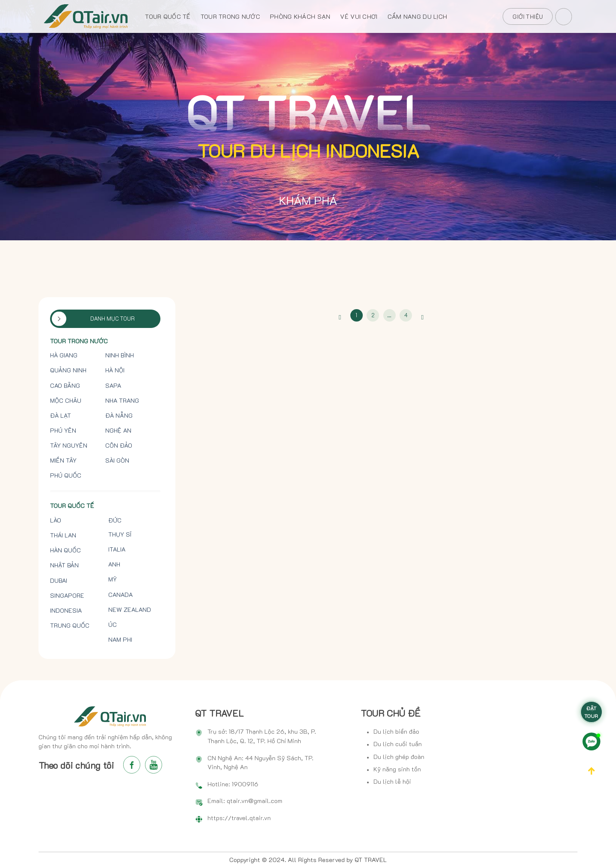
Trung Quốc (70, 626)
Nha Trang (122, 401)
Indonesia (66, 611)
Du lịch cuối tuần (398, 744)
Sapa (113, 386)
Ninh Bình (120, 355)
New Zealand (130, 610)
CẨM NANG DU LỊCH (418, 16)
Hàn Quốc (65, 550)
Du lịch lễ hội (392, 781)
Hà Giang (64, 355)
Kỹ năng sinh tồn (397, 769)
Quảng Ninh (68, 370)
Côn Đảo (119, 446)
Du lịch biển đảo (396, 731)
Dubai (59, 581)
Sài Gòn (117, 461)
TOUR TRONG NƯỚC (230, 16)
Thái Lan (63, 535)
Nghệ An (118, 431)
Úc (113, 625)
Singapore (67, 596)
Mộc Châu (66, 401)
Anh (114, 564)
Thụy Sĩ (120, 534)
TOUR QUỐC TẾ (168, 16)
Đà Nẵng (119, 416)
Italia (117, 549)
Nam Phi (120, 640)
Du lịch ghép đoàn (399, 757)
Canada (120, 595)
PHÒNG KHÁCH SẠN (300, 16)
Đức (115, 520)
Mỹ (113, 579)
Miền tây (63, 461)
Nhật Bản (64, 565)
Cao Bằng (65, 386)
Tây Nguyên (69, 446)
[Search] (564, 15)
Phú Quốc (66, 475)
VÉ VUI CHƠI (359, 16)
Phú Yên (63, 431)
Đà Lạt (61, 416)
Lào (56, 520)
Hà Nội (115, 370)
